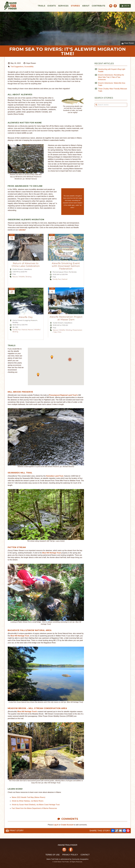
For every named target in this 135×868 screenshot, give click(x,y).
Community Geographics (80, 859)
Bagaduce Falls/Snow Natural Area (30, 630)
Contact (85, 855)
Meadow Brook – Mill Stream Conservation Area (37, 708)
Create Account (67, 825)
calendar (22, 230)
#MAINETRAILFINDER (67, 845)
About (86, 6)
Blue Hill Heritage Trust (52, 553)
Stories (75, 6)
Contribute (99, 6)
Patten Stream (17, 547)
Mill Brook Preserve (20, 392)
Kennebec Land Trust (55, 476)
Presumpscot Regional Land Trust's (63, 395)
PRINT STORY (15, 830)
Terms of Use (52, 855)
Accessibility (29, 67)
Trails (42, 6)
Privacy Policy (70, 855)
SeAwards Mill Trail (20, 473)
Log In (56, 825)
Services (63, 6)
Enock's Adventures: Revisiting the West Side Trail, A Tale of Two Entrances (111, 77)
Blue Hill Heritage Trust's (27, 712)
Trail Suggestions (17, 67)
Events (52, 6)
